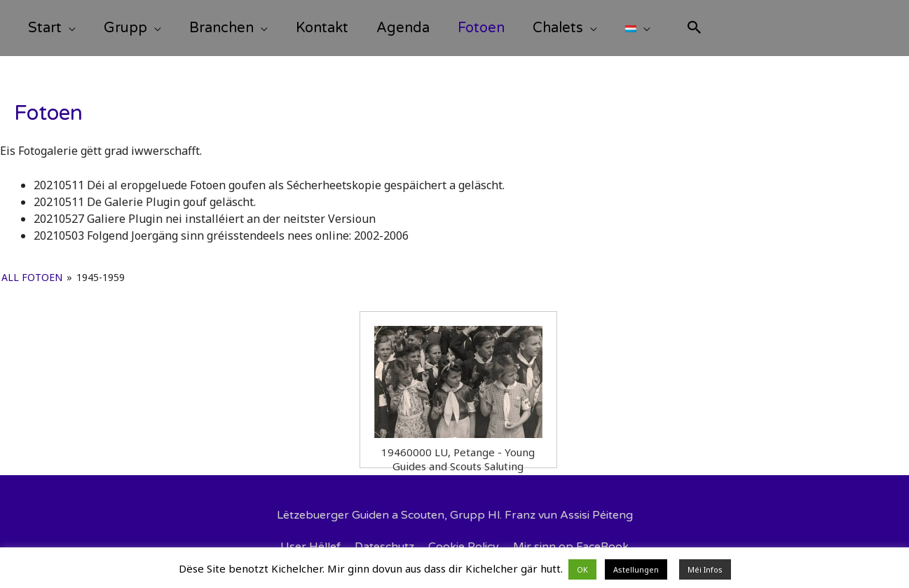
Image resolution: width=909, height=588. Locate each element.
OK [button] (582, 569)
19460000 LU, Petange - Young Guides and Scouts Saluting (458, 453)
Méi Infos (705, 569)
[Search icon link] (695, 29)
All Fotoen (32, 277)
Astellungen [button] (636, 569)
